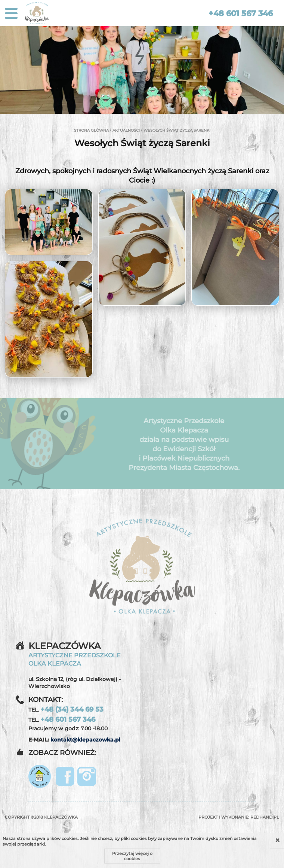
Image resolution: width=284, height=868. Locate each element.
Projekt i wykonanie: (239, 817)
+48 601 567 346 (241, 13)
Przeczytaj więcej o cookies (132, 856)
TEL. (66, 709)
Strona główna (91, 130)
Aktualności (126, 130)
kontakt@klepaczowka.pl (85, 740)
